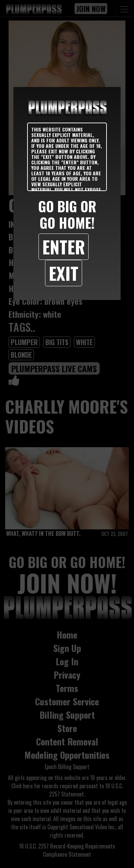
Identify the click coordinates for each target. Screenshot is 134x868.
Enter (64, 247)
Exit (64, 273)
